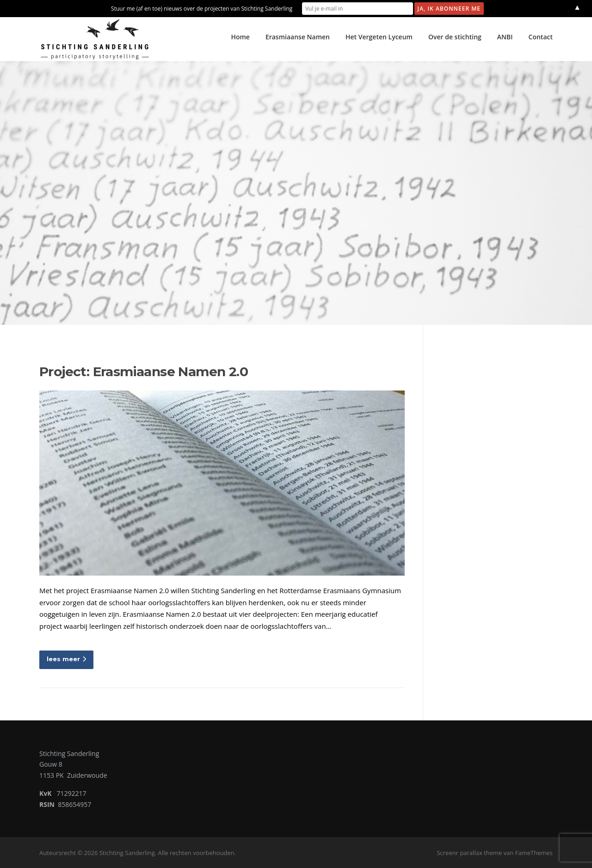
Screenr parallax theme (469, 853)
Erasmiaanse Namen (298, 37)
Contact (541, 37)
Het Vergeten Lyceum (379, 37)
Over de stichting (455, 37)
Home (240, 37)
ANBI (505, 37)
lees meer (66, 659)
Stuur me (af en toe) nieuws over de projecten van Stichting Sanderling (202, 9)
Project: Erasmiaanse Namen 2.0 (144, 372)
